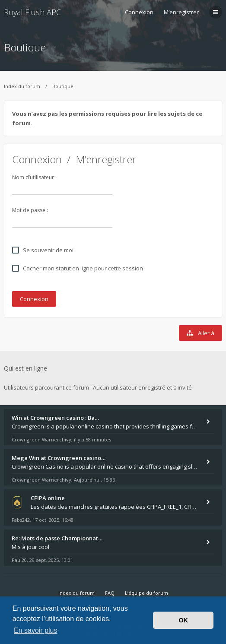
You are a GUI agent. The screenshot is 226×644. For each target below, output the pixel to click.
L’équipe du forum (146, 593)
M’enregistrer (181, 12)
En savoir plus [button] (36, 630)
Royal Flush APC (32, 12)
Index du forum (22, 86)
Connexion (37, 159)
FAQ (110, 593)
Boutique (25, 47)
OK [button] (183, 620)
